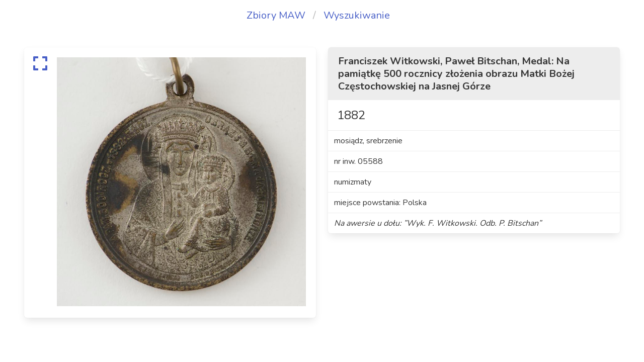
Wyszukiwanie (357, 15)
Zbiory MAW (276, 15)
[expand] (40, 63)
